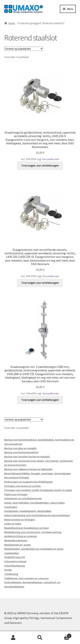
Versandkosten (51, 159)
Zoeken (40, 638)
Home (12, 23)
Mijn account (13, 638)
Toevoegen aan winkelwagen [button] (40, 165)
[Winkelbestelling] (24, 49)
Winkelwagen (62, 635)
